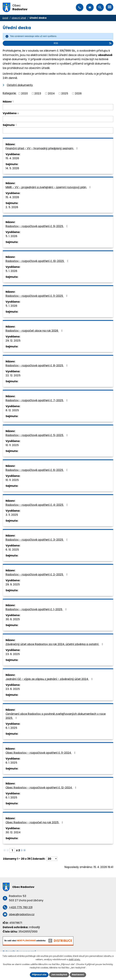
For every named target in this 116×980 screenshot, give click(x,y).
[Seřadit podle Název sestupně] (13, 102)
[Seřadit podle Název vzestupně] (13, 101)
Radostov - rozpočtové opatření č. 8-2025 (37, 365)
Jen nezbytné (59, 975)
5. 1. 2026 (11, 236)
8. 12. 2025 (12, 410)
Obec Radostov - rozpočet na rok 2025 (35, 822)
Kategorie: (10, 93)
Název (7, 102)
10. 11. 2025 (12, 445)
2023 (38, 93)
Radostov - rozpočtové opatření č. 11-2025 (37, 296)
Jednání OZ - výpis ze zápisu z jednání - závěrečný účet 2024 (50, 679)
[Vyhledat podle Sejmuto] (58, 130)
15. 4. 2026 (12, 158)
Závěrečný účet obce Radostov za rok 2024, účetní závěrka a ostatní (55, 644)
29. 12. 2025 (13, 341)
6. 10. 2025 (12, 550)
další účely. (75, 959)
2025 (65, 93)
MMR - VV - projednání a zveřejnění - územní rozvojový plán (49, 187)
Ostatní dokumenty (20, 85)
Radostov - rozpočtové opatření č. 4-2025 (37, 505)
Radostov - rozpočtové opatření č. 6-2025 (37, 470)
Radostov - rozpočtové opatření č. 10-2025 (38, 261)
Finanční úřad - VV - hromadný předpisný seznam (42, 148)
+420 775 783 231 (80, 7)
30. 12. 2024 (13, 832)
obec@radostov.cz (90, 7)
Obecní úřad (19, 18)
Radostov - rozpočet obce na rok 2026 (35, 331)
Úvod (5, 18)
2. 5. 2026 (12, 207)
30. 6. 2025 (13, 619)
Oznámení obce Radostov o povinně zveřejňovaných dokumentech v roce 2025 (56, 716)
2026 (78, 93)
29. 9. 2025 (13, 584)
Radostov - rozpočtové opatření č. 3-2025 (37, 540)
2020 (24, 93)
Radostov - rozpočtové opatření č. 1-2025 (37, 609)
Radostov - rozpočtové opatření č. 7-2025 (37, 400)
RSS (83, 43)
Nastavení (78, 975)
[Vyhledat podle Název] (58, 107)
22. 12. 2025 (13, 375)
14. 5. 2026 (12, 168)
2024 (51, 93)
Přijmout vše (39, 975)
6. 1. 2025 (11, 728)
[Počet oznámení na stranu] (52, 859)
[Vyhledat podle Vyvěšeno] (58, 119)
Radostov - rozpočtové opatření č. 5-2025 (37, 435)
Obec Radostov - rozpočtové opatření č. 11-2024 (41, 753)
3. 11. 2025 (12, 515)
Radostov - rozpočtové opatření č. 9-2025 (37, 226)
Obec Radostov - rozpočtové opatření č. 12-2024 (42, 788)
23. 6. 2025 (13, 654)
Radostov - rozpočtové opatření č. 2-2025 (37, 574)
